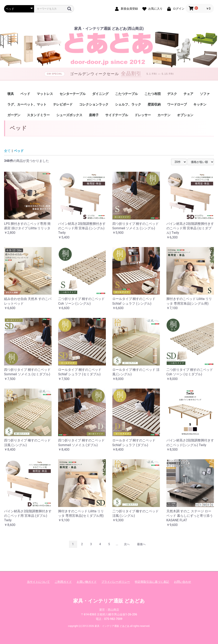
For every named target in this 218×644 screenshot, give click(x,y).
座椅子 (94, 115)
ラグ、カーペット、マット (27, 104)
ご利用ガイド (63, 582)
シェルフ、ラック (128, 104)
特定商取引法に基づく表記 (152, 582)
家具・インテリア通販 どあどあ (109, 601)
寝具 (11, 94)
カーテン (164, 115)
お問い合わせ (183, 582)
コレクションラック (94, 104)
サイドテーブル (117, 115)
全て (7, 151)
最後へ (141, 544)
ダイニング (100, 94)
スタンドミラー (38, 115)
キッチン (200, 104)
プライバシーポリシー (116, 582)
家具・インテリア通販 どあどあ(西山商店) (109, 28)
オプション (185, 115)
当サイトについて (38, 582)
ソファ (205, 94)
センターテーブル (73, 94)
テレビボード (63, 104)
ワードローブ (177, 104)
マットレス (45, 94)
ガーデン (14, 115)
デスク (172, 94)
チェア (188, 94)
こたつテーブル (126, 94)
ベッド (25, 94)
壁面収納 (154, 104)
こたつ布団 (153, 94)
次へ (127, 544)
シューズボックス (69, 115)
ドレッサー (143, 115)
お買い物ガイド (87, 582)
